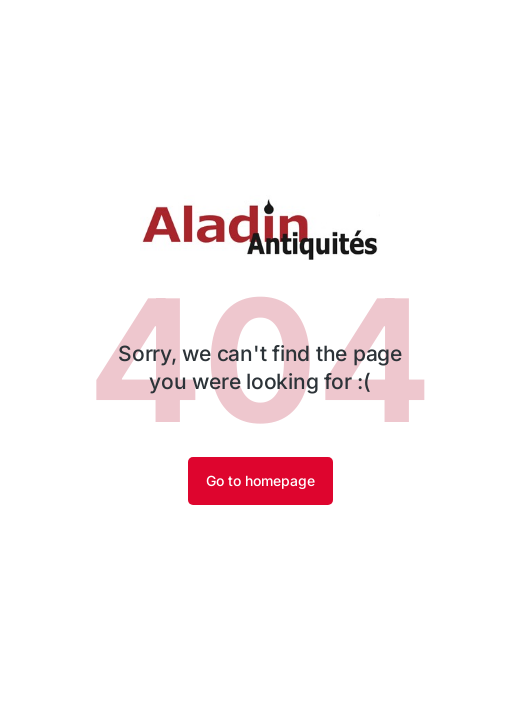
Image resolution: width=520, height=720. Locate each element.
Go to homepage (260, 480)
